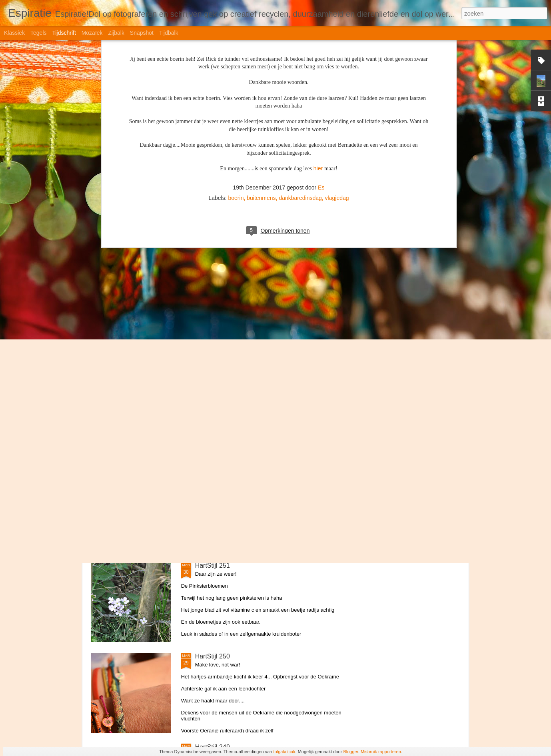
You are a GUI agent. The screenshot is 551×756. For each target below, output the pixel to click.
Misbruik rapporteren (381, 752)
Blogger (350, 752)
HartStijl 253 (213, 384)
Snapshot (142, 33)
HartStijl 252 (213, 475)
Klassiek (14, 33)
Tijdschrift (64, 33)
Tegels (38, 33)
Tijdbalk (169, 33)
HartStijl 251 (213, 566)
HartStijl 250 (213, 656)
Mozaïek (92, 33)
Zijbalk (116, 33)
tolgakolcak (284, 752)
